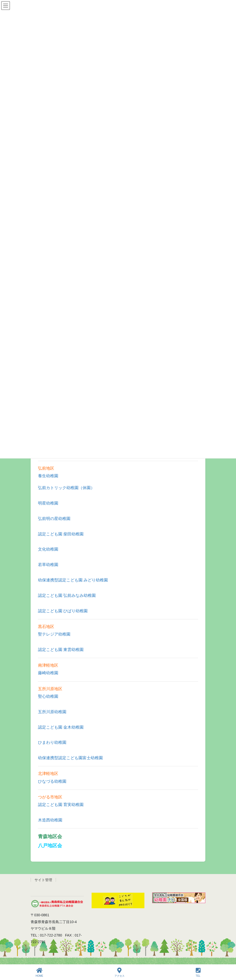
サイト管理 (43, 880)
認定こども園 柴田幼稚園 (61, 534)
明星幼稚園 (48, 503)
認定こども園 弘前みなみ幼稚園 (67, 595)
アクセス (120, 972)
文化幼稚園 (48, 549)
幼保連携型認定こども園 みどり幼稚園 (73, 580)
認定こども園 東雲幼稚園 (61, 650)
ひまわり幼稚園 (52, 742)
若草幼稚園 (48, 565)
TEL (198, 972)
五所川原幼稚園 (52, 712)
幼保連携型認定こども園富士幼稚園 (70, 758)
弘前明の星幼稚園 (54, 519)
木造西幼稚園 (50, 820)
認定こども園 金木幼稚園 (61, 727)
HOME (40, 972)
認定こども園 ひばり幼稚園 (63, 611)
